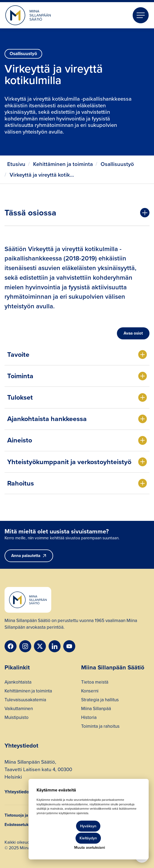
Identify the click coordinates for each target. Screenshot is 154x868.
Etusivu (16, 164)
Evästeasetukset (19, 825)
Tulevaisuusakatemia (25, 700)
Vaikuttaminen (19, 709)
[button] (141, 15)
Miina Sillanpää (96, 709)
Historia (89, 718)
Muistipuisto (17, 718)
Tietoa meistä (95, 683)
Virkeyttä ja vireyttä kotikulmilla (43, 175)
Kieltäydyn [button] (88, 838)
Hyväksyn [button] (88, 826)
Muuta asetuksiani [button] (90, 848)
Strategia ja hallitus (100, 700)
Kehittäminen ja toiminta (63, 164)
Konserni (90, 692)
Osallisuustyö (117, 164)
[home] (28, 15)
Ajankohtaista (18, 683)
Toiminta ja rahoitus (100, 727)
